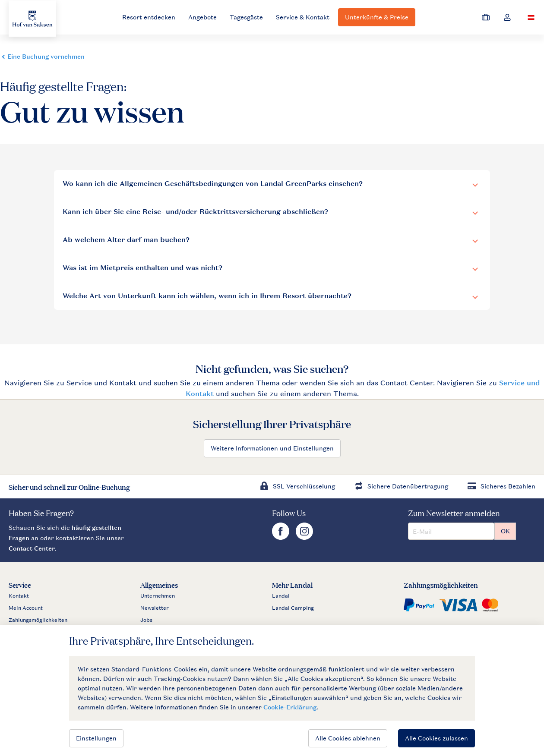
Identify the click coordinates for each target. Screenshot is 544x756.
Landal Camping (293, 608)
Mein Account (26, 608)
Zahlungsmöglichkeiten (38, 620)
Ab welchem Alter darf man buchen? (126, 240)
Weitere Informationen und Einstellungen (272, 448)
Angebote (202, 17)
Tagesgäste (246, 17)
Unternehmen (158, 596)
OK (505, 531)
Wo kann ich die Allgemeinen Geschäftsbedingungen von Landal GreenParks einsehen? (213, 184)
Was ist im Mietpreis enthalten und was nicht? (142, 268)
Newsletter (155, 608)
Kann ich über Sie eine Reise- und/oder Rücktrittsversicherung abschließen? (195, 212)
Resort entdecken (149, 17)
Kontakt (19, 596)
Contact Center (32, 548)
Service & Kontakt (303, 17)
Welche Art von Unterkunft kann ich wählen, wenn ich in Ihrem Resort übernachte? (207, 296)
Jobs (146, 620)
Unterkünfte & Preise (377, 17)
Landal (281, 596)
